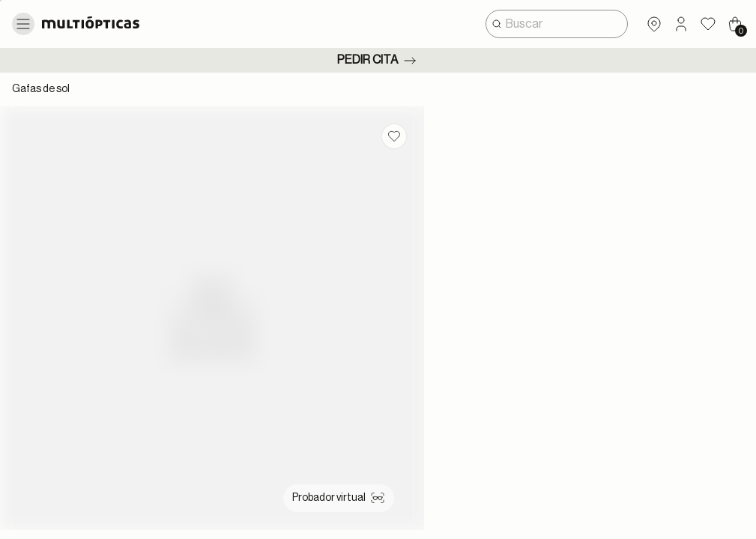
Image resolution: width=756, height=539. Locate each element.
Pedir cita (378, 61)
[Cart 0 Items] (735, 24)
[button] (681, 24)
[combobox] (557, 24)
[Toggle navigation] (23, 24)
